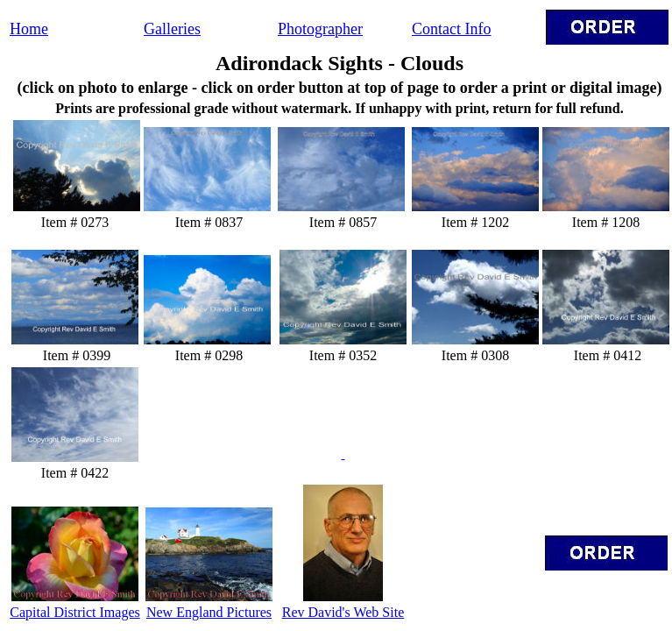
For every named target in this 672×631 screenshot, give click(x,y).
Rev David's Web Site (343, 612)
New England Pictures (209, 612)
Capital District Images (74, 612)
